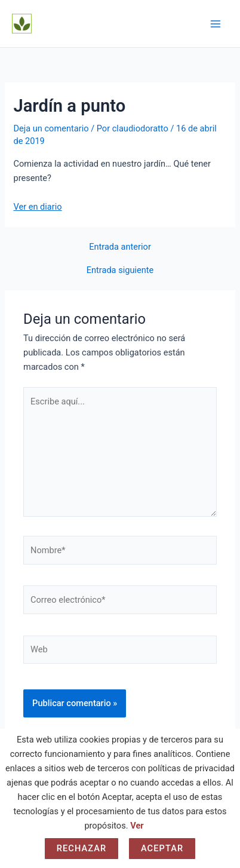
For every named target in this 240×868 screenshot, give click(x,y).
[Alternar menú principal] (216, 24)
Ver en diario (37, 207)
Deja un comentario (51, 128)
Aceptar (162, 848)
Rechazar (82, 848)
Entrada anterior (120, 247)
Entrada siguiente (120, 270)
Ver (137, 826)
